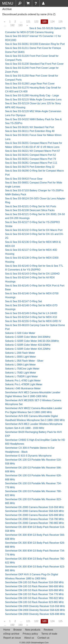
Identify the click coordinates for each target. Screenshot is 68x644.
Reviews (48, 630)
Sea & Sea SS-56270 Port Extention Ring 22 (30, 167)
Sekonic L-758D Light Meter (21, 373)
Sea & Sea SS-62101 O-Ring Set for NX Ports (31, 206)
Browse (18, 630)
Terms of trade (49, 634)
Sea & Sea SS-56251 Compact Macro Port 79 (31, 159)
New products (33, 630)
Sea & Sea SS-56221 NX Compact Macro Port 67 (33, 151)
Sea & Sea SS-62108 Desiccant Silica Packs (30, 210)
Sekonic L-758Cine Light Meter (22, 369)
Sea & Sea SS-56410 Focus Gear (24, 179)
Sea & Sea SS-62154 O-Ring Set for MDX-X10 (31, 317)
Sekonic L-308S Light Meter (21, 357)
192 (12, 25)
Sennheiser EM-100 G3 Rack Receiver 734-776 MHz (34, 594)
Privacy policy (30, 634)
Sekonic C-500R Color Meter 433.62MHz (28, 345)
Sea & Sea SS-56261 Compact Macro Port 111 (31, 163)
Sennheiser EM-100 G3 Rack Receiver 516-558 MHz (34, 582)
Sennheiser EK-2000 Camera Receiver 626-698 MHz (35, 515)
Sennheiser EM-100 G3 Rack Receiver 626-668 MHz (34, 590)
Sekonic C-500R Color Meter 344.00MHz (28, 337)
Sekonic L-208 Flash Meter (20, 353)
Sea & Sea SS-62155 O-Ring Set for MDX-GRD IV (33, 321)
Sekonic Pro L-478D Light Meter (23, 381)
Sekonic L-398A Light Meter (21, 365)
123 (44, 22)
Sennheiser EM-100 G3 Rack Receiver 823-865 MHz (34, 602)
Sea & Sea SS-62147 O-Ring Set (24, 301)
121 (28, 22)
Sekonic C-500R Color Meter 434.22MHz (28, 349)
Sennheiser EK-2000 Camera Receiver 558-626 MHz (35, 511)
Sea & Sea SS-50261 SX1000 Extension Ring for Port (35, 44)
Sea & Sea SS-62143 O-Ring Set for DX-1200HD (32, 274)
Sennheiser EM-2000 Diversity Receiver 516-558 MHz (35, 606)
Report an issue (12, 638)
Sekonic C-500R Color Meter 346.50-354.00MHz (32, 341)
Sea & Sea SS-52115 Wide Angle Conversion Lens (33, 100)
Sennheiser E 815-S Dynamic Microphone (28, 456)
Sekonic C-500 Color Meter (20, 333)
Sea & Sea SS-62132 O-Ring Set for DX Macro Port (34, 230)
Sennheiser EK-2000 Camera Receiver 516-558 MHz (35, 507)
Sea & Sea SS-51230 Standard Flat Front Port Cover (34, 64)
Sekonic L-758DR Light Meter (22, 377)
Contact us (43, 638)
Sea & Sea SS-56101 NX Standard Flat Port (30, 127)
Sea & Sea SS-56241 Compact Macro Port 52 (31, 155)
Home (7, 630)
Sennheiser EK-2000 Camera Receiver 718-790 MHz (35, 519)
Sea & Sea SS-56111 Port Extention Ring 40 (30, 131)
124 (52, 22)
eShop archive (11, 634)
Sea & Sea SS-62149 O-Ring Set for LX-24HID (31, 313)
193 (21, 25)
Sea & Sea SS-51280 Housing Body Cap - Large (32, 96)
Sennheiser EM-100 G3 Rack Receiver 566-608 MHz (34, 586)
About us (29, 638)
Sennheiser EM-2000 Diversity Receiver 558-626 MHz (35, 610)
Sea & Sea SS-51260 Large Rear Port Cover (30, 84)
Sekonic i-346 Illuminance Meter (23, 388)
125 (61, 22)
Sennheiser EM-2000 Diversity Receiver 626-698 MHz (35, 614)
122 (36, 22)
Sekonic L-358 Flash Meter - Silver (24, 361)
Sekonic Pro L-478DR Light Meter (24, 384)
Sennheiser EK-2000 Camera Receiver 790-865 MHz (35, 523)
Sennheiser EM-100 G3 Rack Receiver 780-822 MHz (34, 598)
